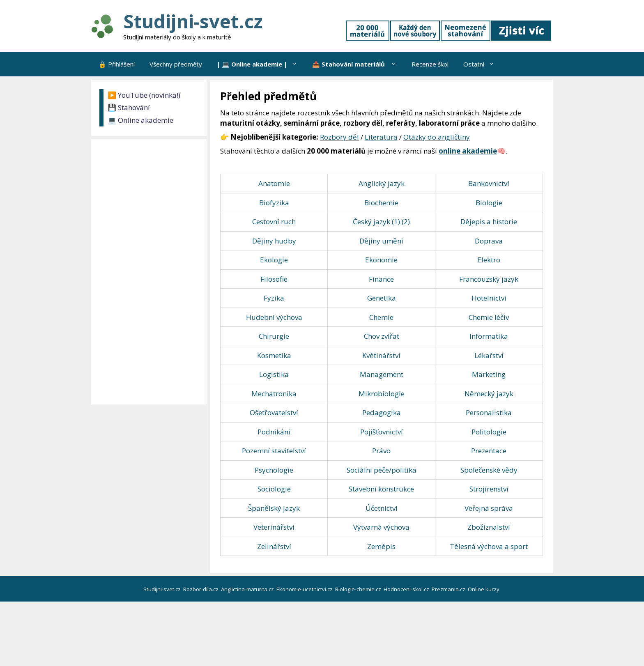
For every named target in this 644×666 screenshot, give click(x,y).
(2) (406, 222)
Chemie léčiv (489, 317)
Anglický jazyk (382, 183)
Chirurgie (274, 336)
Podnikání (274, 432)
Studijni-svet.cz (193, 21)
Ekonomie (381, 260)
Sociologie (274, 489)
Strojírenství (489, 489)
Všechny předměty (176, 64)
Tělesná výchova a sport (489, 546)
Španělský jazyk (274, 508)
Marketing (489, 374)
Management (382, 374)
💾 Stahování (129, 107)
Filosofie (274, 279)
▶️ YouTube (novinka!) (144, 95)
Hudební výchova (274, 317)
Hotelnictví (489, 298)
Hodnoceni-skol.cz (407, 589)
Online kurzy (484, 589)
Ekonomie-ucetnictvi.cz (305, 589)
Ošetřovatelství (274, 412)
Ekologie (274, 260)
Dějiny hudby (274, 241)
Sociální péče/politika (382, 470)
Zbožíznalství (489, 527)
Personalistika (489, 412)
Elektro (489, 260)
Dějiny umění (381, 241)
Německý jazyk (489, 394)
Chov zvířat (382, 336)
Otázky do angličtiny (437, 137)
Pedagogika (382, 412)
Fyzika (274, 298)
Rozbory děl (339, 137)
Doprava (489, 241)
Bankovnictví (489, 183)
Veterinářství (274, 527)
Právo (381, 451)
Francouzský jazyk (489, 279)
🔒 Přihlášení (117, 64)
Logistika (274, 374)
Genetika (382, 298)
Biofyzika (274, 203)
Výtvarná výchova (381, 527)
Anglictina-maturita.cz (248, 589)
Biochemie (381, 203)
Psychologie (274, 470)
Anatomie (274, 183)
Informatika (489, 336)
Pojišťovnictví (382, 432)
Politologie (489, 432)
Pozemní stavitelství (274, 451)
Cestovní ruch (274, 222)
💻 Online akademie (140, 120)
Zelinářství (274, 546)
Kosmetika (274, 355)
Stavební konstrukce (381, 489)
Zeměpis (381, 546)
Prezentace (489, 451)
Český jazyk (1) (376, 222)
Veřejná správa (489, 508)
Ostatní (483, 64)
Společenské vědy (489, 470)
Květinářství (381, 355)
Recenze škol (430, 64)
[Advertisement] (151, 272)
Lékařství (489, 355)
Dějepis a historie (489, 222)
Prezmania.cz (449, 589)
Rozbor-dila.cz (201, 589)
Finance (381, 279)
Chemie (381, 317)
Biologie (489, 203)
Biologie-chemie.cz (359, 589)
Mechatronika (274, 394)
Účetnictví (382, 508)
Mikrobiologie (382, 394)
